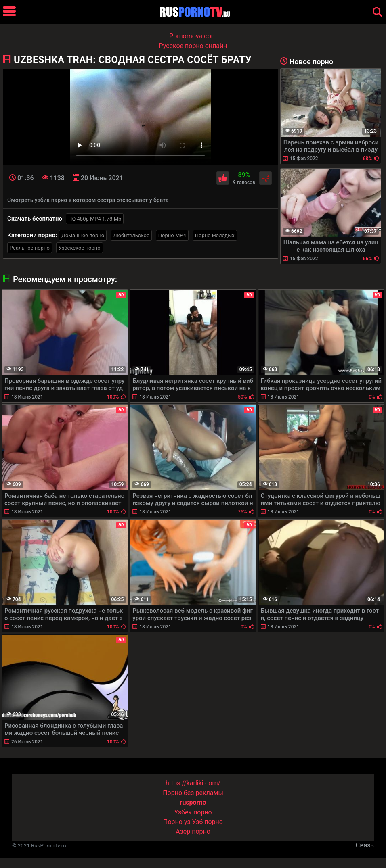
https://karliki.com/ (193, 783)
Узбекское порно (80, 248)
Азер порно (193, 831)
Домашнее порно (83, 235)
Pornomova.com (193, 36)
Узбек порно (193, 812)
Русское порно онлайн (193, 46)
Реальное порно (30, 248)
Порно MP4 (172, 235)
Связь (365, 845)
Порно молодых (215, 235)
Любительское (131, 235)
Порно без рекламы (193, 793)
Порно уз (177, 822)
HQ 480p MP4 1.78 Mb (95, 219)
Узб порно (208, 822)
